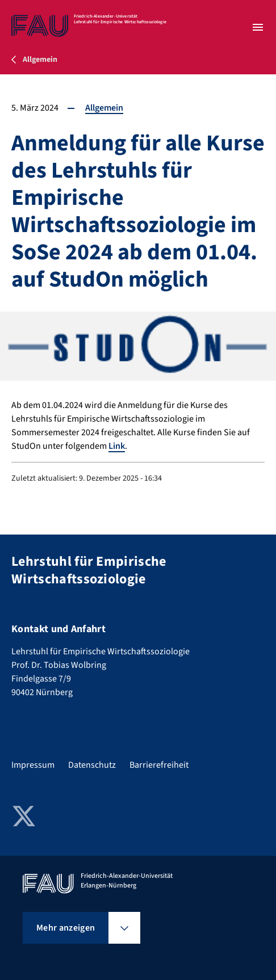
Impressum (33, 765)
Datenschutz (92, 765)
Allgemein (104, 108)
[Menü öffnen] (258, 27)
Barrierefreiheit (159, 765)
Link (117, 446)
